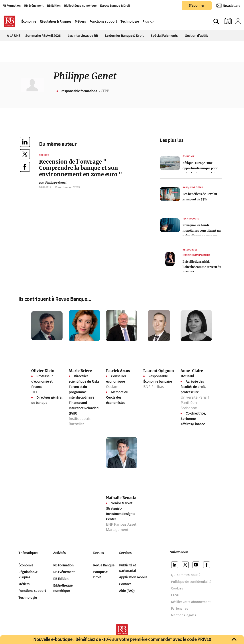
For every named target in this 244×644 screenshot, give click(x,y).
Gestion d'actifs (196, 35)
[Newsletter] (228, 6)
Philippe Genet (53, 182)
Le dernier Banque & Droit (124, 35)
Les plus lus (172, 140)
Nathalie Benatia (121, 498)
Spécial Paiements (164, 35)
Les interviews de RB (83, 35)
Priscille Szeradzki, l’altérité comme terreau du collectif (202, 267)
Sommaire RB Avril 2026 (43, 35)
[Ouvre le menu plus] (151, 21)
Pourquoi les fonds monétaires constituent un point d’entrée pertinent (202, 231)
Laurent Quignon (159, 371)
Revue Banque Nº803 (67, 187)
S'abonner (197, 5)
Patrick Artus (118, 371)
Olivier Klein (43, 371)
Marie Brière (80, 371)
